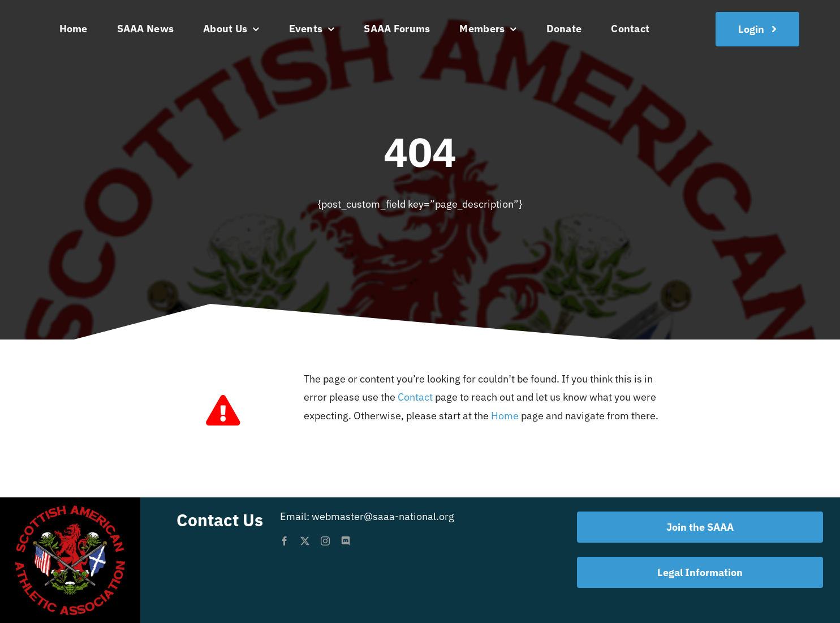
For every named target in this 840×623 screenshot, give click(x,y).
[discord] (346, 541)
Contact (415, 397)
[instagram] (325, 541)
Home (505, 416)
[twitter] (305, 541)
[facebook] (285, 541)
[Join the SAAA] (757, 29)
